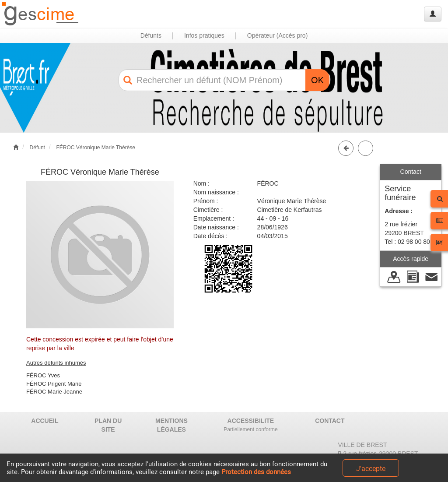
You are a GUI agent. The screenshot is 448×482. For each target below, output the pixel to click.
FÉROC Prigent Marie (54, 384)
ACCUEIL (45, 421)
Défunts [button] (151, 35)
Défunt (37, 148)
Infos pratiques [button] (204, 35)
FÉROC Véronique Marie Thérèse (96, 148)
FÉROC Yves (43, 375)
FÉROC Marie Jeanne (54, 392)
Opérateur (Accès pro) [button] (278, 35)
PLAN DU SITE (108, 425)
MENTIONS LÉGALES (171, 425)
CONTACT (330, 421)
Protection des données (256, 472)
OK (317, 80)
